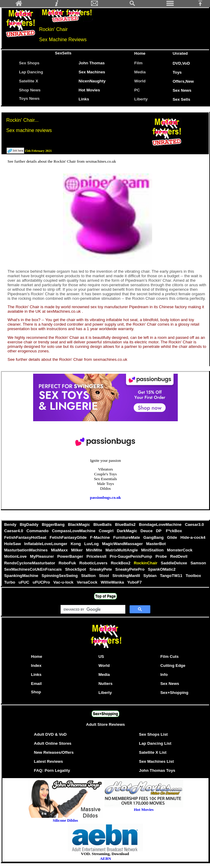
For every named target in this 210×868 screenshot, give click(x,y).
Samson (198, 563)
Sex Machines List (156, 761)
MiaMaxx (60, 550)
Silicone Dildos (65, 820)
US (101, 656)
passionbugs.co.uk (106, 497)
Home (140, 53)
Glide (173, 537)
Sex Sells (182, 99)
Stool (105, 576)
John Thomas (92, 63)
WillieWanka (113, 582)
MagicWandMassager (123, 544)
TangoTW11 (172, 576)
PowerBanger (71, 556)
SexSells (63, 53)
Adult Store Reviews (106, 724)
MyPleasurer (42, 556)
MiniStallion (153, 550)
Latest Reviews (49, 761)
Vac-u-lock (64, 582)
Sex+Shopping (174, 693)
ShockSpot (76, 569)
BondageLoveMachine (161, 524)
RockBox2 (121, 563)
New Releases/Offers (54, 752)
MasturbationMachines (27, 550)
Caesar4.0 (14, 531)
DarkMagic (128, 531)
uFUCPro (42, 582)
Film (138, 63)
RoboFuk (68, 563)
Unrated (180, 53)
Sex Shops (29, 63)
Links (84, 99)
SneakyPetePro (130, 569)
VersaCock (88, 582)
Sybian (150, 576)
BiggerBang (54, 524)
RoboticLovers (94, 563)
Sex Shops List (153, 734)
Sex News (182, 90)
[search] (92, 609)
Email (36, 684)
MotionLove (16, 556)
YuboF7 (135, 582)
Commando (38, 531)
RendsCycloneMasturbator (30, 563)
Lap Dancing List (155, 743)
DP (160, 531)
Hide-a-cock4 (193, 537)
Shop (36, 692)
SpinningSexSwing (60, 576)
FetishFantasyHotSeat (26, 537)
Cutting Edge (173, 666)
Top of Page (105, 596)
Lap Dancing (31, 72)
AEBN (105, 859)
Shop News (30, 90)
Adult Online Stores (53, 743)
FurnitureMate (127, 537)
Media (140, 72)
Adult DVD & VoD (50, 734)
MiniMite (95, 550)
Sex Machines (92, 72)
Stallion (89, 576)
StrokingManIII (127, 576)
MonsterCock (180, 550)
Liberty (141, 99)
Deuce (147, 531)
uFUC (25, 582)
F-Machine (100, 537)
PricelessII (97, 556)
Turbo (10, 582)
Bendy (11, 524)
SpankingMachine (22, 576)
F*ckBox (174, 531)
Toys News (29, 98)
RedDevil (179, 556)
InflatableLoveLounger (46, 544)
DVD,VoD (181, 63)
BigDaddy (30, 524)
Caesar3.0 (194, 524)
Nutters (106, 684)
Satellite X (29, 81)
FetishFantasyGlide (69, 537)
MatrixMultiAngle (122, 550)
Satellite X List (153, 752)
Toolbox (193, 576)
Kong (76, 544)
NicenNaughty (92, 81)
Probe (162, 556)
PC (138, 90)
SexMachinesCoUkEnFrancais (33, 569)
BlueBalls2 (126, 524)
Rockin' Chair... (22, 120)
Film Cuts (169, 656)
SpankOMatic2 (162, 569)
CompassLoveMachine (74, 531)
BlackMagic (80, 524)
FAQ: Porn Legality (52, 770)
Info (164, 675)
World (140, 81)
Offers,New (183, 81)
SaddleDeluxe (175, 563)
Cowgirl (107, 531)
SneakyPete (101, 569)
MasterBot (156, 544)
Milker (77, 550)
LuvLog (92, 544)
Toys (177, 72)
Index (36, 666)
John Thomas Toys (157, 770)
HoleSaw (13, 544)
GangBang (154, 537)
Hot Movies (89, 90)
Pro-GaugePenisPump (131, 556)
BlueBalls (103, 524)
